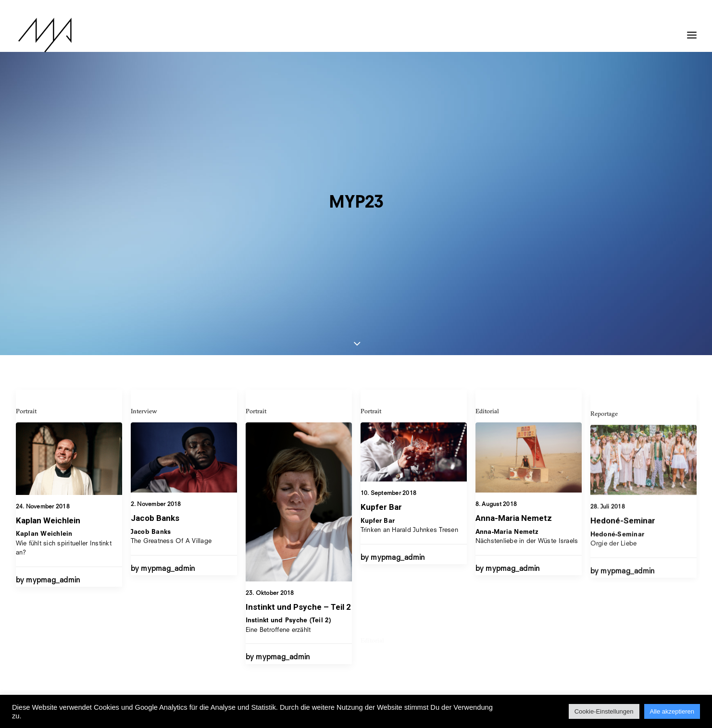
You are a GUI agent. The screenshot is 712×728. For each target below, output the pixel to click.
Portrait (26, 220)
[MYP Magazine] (42, 35)
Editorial (487, 258)
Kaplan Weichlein (48, 330)
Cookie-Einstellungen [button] (604, 711)
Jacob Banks (155, 327)
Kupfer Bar (381, 327)
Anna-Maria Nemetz (514, 365)
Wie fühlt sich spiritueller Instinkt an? (64, 353)
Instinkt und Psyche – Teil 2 (298, 417)
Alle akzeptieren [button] (672, 711)
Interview (144, 220)
